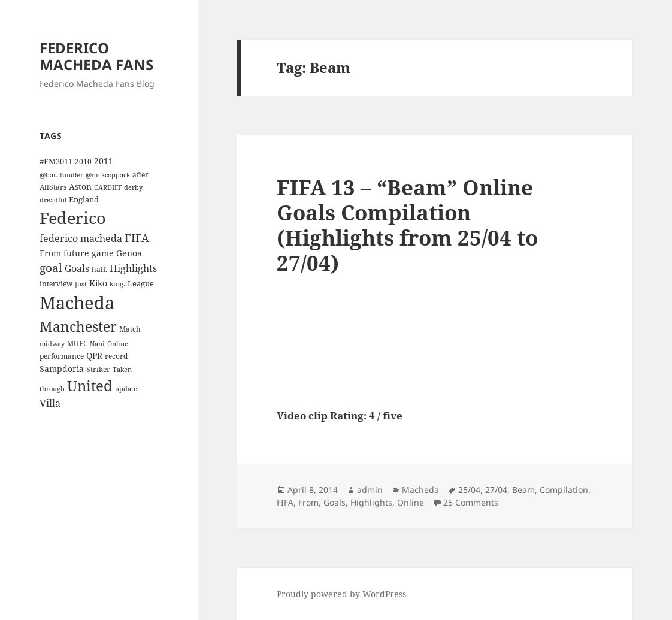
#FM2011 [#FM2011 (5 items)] (56, 161)
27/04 (496, 490)
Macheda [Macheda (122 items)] (77, 303)
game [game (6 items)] (103, 253)
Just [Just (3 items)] (81, 284)
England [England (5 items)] (84, 199)
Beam (523, 490)
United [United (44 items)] (90, 386)
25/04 (469, 490)
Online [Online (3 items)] (118, 344)
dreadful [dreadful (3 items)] (53, 200)
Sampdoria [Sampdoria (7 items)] (62, 369)
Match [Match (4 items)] (130, 329)
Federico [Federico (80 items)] (73, 218)
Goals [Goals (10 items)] (77, 268)
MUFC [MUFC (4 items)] (77, 343)
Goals (335, 502)
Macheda (420, 490)
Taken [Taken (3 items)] (122, 370)
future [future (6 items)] (76, 253)
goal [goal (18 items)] (51, 267)
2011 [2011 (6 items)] (104, 161)
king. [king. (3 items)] (117, 284)
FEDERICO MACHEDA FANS (96, 56)
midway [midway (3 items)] (52, 344)
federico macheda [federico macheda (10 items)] (81, 238)
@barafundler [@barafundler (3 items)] (61, 175)
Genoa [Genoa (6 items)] (129, 253)
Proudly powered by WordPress (341, 594)
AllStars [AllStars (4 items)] (53, 187)
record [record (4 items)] (116, 356)
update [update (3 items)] (126, 389)
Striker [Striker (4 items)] (98, 369)
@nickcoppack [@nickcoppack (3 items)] (108, 175)
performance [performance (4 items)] (62, 356)
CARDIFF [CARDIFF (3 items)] (108, 187)
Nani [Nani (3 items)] (97, 344)
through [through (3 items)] (52, 389)
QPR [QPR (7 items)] (94, 356)
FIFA (285, 502)
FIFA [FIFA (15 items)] (137, 238)
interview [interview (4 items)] (56, 283)
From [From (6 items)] (50, 253)
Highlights (371, 502)
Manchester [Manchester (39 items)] (78, 326)
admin (370, 490)
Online (411, 502)
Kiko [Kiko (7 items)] (98, 283)
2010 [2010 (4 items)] (83, 161)
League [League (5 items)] (141, 283)
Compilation (564, 490)
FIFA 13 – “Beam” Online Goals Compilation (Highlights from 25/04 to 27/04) (407, 225)
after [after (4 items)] (140, 174)
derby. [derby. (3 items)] (134, 187)
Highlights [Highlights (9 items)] (133, 268)
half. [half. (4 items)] (99, 269)
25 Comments (471, 502)
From (308, 502)
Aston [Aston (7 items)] (80, 187)
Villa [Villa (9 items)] (50, 403)
